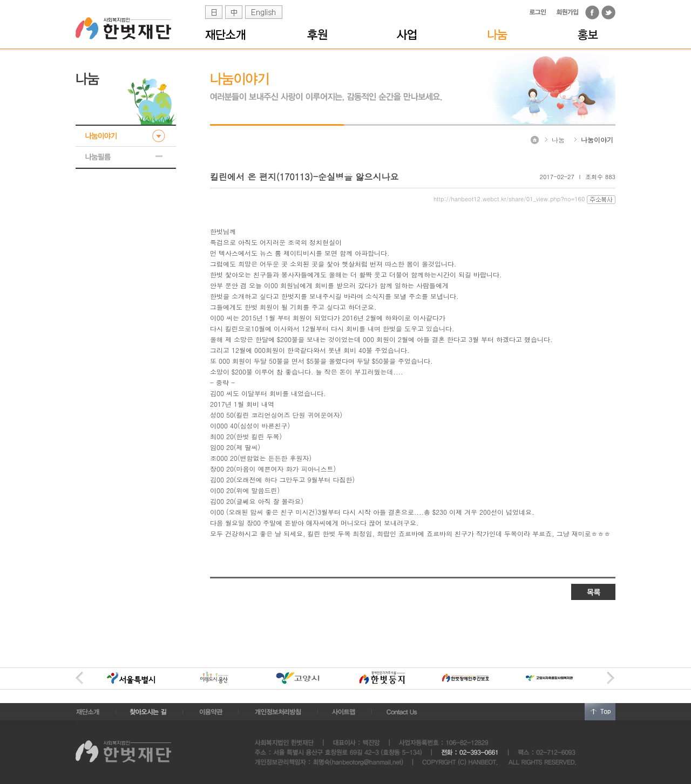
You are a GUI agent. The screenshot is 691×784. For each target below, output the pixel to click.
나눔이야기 (597, 139)
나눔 (558, 139)
